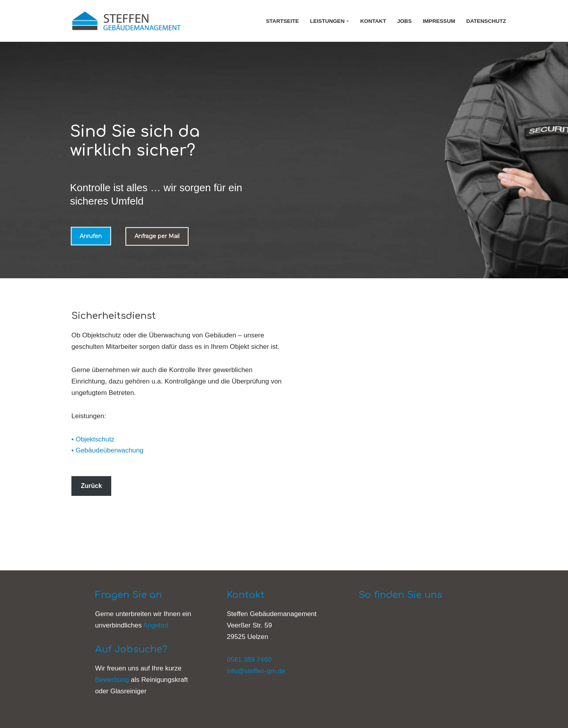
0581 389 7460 (249, 660)
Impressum (439, 21)
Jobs (405, 21)
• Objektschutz (93, 439)
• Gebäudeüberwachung (107, 450)
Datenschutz (486, 21)
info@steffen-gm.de (256, 671)
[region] (284, 160)
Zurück (91, 486)
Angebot (156, 625)
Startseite (282, 21)
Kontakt (373, 21)
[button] (348, 21)
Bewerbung (112, 680)
